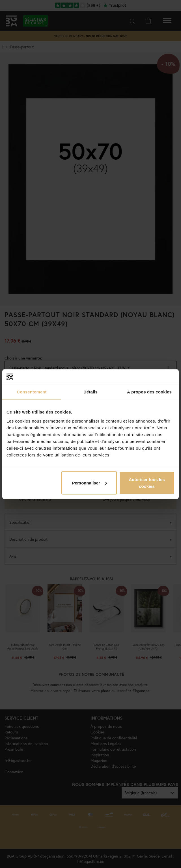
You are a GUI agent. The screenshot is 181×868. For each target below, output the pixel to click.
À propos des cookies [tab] (149, 392)
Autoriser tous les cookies (147, 483)
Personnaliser (90, 483)
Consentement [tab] (32, 392)
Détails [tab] (90, 392)
